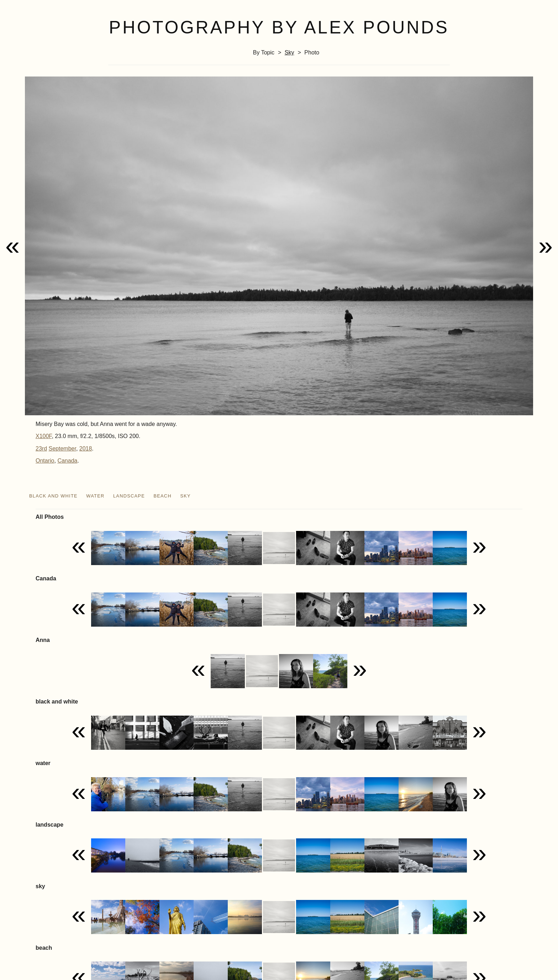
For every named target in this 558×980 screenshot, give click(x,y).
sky (289, 52)
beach (162, 496)
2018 (86, 449)
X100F (44, 436)
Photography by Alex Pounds (279, 27)
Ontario (45, 461)
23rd (41, 449)
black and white (53, 496)
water (95, 496)
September (62, 449)
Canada (67, 461)
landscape (129, 496)
